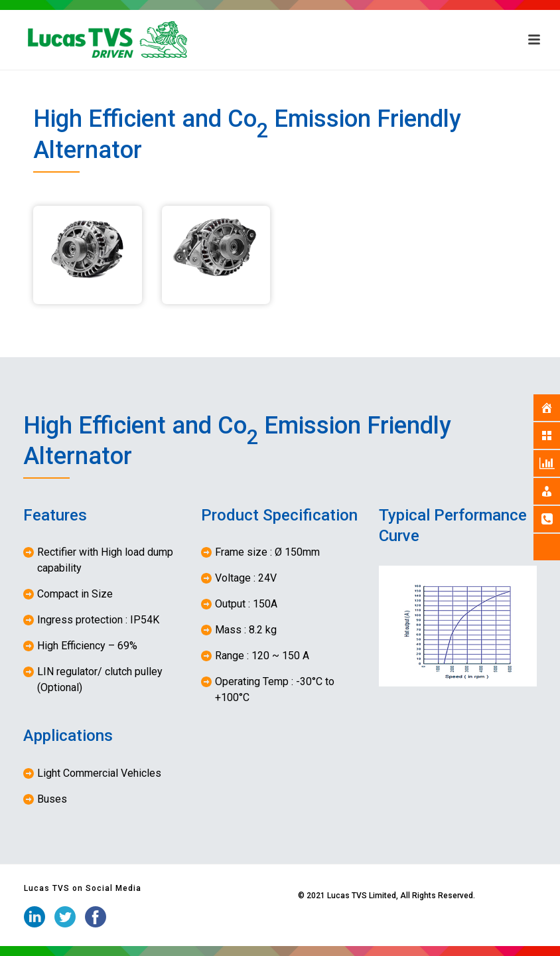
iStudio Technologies (257, 896)
